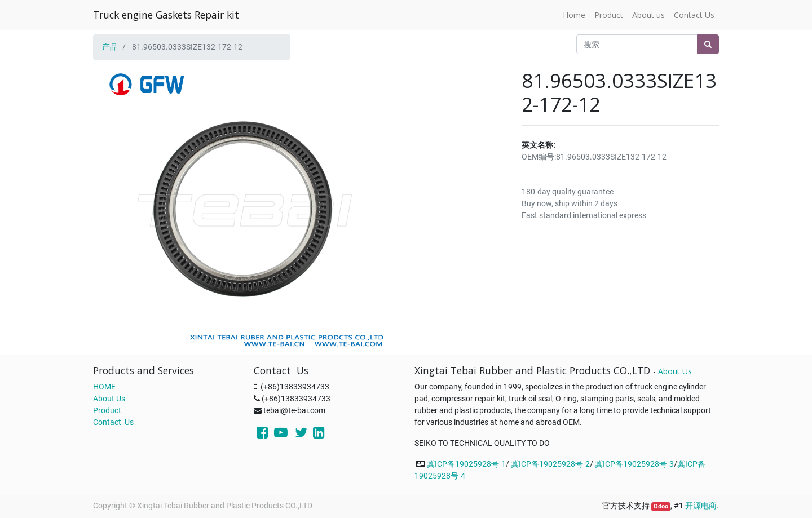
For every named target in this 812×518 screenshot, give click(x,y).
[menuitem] (574, 15)
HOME (104, 387)
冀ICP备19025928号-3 (634, 464)
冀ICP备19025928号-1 (466, 464)
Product (107, 410)
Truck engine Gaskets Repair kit (166, 15)
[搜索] (708, 44)
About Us (109, 399)
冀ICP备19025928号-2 (550, 464)
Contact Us (113, 422)
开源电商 (701, 506)
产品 (110, 47)
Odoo (661, 506)
